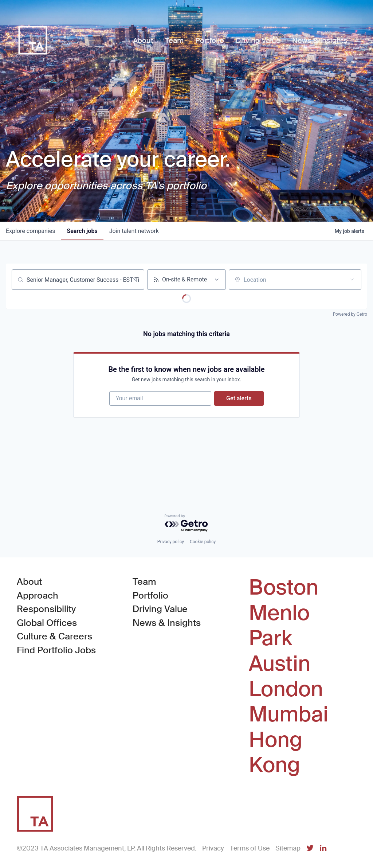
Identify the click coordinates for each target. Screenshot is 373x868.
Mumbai (288, 715)
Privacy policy (171, 542)
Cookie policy (203, 542)
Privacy (213, 848)
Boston (284, 588)
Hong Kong (276, 753)
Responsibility (46, 609)
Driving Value (160, 609)
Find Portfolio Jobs (56, 650)
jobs (82, 231)
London (286, 689)
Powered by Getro (350, 314)
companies (30, 231)
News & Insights (167, 623)
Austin (280, 664)
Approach (38, 595)
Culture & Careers (54, 637)
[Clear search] (135, 280)
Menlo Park (279, 626)
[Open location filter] (352, 280)
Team (144, 582)
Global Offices (47, 623)
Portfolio (150, 595)
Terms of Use (250, 848)
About (29, 582)
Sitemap (288, 848)
